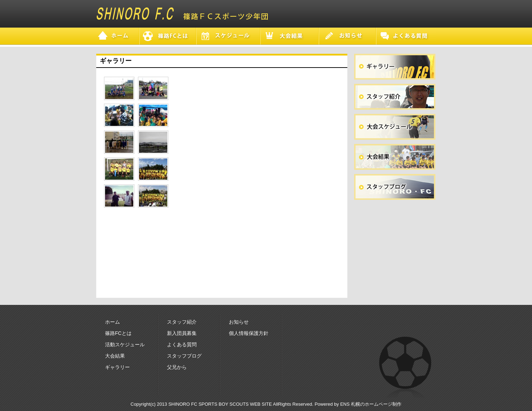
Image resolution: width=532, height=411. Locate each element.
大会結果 (115, 356)
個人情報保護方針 (249, 333)
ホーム (112, 322)
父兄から (177, 367)
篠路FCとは (118, 333)
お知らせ (239, 322)
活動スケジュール (125, 345)
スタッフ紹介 (182, 322)
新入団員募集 (182, 333)
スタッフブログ (184, 356)
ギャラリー (117, 367)
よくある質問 (182, 345)
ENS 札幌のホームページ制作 (371, 404)
